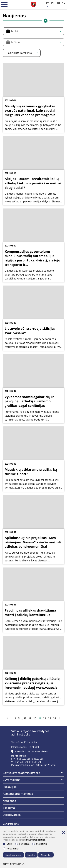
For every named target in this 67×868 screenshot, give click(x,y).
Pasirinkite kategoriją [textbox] (19, 53)
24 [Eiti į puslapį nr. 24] (55, 718)
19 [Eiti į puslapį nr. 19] (30, 718)
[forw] (60, 718)
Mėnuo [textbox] (15, 42)
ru (58, 3)
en (64, 3)
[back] (7, 718)
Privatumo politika (36, 840)
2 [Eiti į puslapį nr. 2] (15, 718)
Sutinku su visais (13, 855)
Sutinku (31, 855)
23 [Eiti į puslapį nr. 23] (49, 718)
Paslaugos (10, 787)
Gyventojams (11, 780)
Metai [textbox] (15, 31)
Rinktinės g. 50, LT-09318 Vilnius (31, 751)
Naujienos (9, 801)
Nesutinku (46, 855)
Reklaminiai (11, 849)
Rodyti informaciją (13, 864)
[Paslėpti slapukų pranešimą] (63, 832)
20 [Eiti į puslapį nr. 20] (35, 718)
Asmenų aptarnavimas (18, 794)
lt (47, 3)
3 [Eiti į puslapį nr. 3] (19, 718)
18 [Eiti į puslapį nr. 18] (25, 718)
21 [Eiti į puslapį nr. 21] (40, 718)
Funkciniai (23, 844)
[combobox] (33, 31)
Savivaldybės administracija (21, 773)
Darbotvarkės (12, 815)
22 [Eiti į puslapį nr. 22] (44, 718)
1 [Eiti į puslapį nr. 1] (12, 718)
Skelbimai (9, 808)
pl (53, 3)
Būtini (8, 844)
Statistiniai (40, 844)
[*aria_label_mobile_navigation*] (4, 4)
